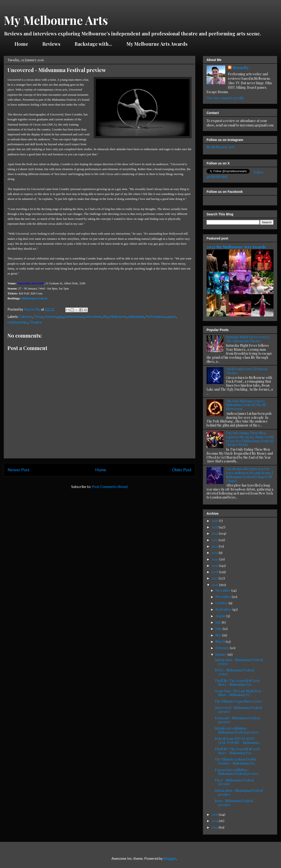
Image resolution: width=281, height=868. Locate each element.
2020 (216, 559)
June (219, 629)
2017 (215, 578)
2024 (215, 533)
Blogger (170, 858)
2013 (215, 827)
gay (61, 316)
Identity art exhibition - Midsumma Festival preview (237, 730)
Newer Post (18, 470)
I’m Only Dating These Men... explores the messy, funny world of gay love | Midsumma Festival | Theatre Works (250, 439)
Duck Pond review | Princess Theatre (247, 371)
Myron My (241, 68)
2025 (215, 527)
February (223, 648)
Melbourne (118, 316)
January (222, 654)
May (219, 635)
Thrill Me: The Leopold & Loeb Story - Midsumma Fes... (237, 683)
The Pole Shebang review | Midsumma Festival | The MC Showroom (247, 405)
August (221, 616)
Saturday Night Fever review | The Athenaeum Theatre (248, 339)
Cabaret (26, 316)
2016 (215, 585)
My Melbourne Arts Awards (157, 44)
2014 (215, 821)
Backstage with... (93, 44)
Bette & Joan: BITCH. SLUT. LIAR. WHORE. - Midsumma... (238, 741)
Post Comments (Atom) (110, 487)
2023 (215, 540)
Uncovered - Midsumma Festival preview (238, 710)
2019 (215, 565)
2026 (215, 521)
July (219, 622)
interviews (93, 316)
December (223, 590)
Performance (155, 316)
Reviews (51, 44)
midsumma (136, 316)
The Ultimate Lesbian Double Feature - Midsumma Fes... (236, 761)
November (224, 597)
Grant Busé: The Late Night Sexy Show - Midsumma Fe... (238, 693)
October (222, 603)
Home (21, 44)
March (221, 641)
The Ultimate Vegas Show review (238, 701)
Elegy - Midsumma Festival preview (234, 782)
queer (171, 316)
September (224, 609)
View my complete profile (225, 98)
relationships (18, 322)
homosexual (74, 316)
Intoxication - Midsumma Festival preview (239, 792)
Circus (38, 316)
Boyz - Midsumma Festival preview (234, 803)
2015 (215, 814)
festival (50, 316)
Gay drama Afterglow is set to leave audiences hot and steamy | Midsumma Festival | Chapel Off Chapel (249, 475)
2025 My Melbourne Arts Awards (236, 247)
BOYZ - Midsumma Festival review (234, 672)
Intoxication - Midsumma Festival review (239, 662)
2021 (215, 553)
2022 (215, 546)
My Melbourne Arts (56, 20)
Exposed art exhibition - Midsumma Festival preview (237, 772)
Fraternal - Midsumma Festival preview (237, 720)
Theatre (36, 322)
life (105, 316)
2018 (215, 572)
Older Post (182, 470)
